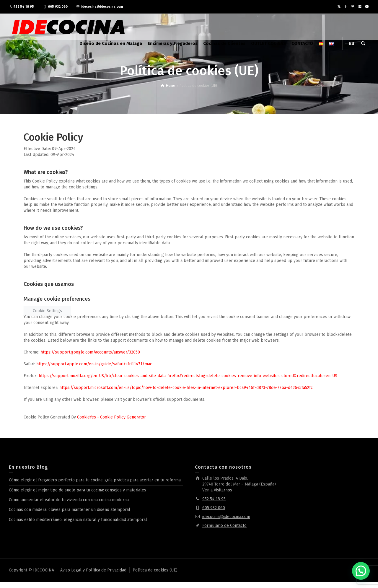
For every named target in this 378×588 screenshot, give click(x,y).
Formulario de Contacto (224, 526)
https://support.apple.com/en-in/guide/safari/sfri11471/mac (94, 364)
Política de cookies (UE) (155, 570)
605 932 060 (58, 7)
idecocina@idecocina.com (102, 7)
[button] (361, 571)
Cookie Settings (47, 311)
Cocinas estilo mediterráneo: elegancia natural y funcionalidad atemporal (78, 520)
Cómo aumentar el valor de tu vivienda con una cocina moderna (69, 500)
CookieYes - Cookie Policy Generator (111, 417)
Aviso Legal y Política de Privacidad (93, 570)
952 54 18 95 (24, 7)
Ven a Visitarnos (217, 490)
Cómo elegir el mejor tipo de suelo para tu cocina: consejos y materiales (78, 490)
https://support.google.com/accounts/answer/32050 (90, 352)
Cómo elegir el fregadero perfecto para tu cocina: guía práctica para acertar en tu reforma (95, 480)
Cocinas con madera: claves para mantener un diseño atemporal (70, 510)
